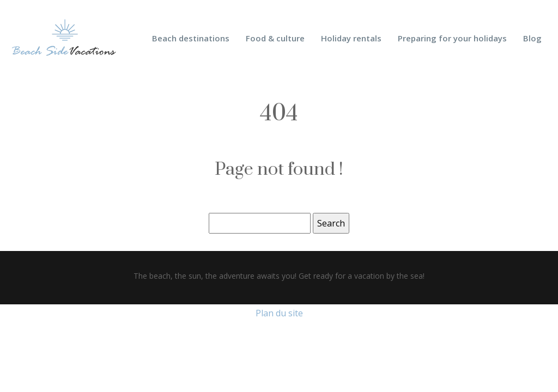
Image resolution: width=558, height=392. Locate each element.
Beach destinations (191, 38)
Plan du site (279, 313)
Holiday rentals (351, 38)
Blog (532, 38)
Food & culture (275, 38)
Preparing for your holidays (452, 38)
